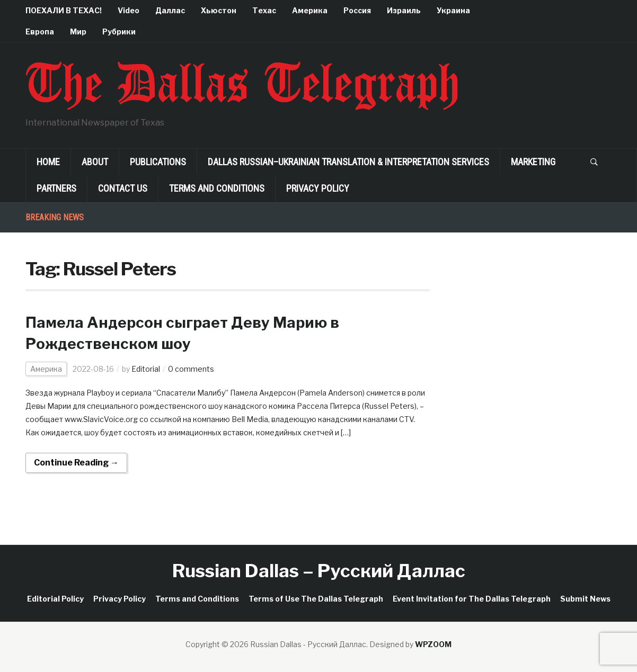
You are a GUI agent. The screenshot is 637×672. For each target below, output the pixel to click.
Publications (158, 162)
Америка (310, 10)
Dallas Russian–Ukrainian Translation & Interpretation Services (348, 162)
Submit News (585, 599)
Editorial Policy (55, 599)
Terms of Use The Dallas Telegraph (316, 599)
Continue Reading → (76, 463)
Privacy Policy (318, 188)
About (95, 162)
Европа (40, 32)
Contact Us (123, 188)
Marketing (533, 162)
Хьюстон (219, 10)
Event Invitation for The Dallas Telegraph (472, 599)
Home (48, 162)
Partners (56, 188)
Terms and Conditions (217, 188)
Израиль (404, 10)
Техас (264, 10)
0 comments (191, 369)
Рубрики (119, 32)
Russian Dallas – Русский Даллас (319, 571)
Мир (78, 32)
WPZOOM (433, 644)
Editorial (146, 369)
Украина (453, 10)
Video (129, 10)
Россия (357, 10)
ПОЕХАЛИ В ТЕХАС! (64, 10)
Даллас (170, 10)
